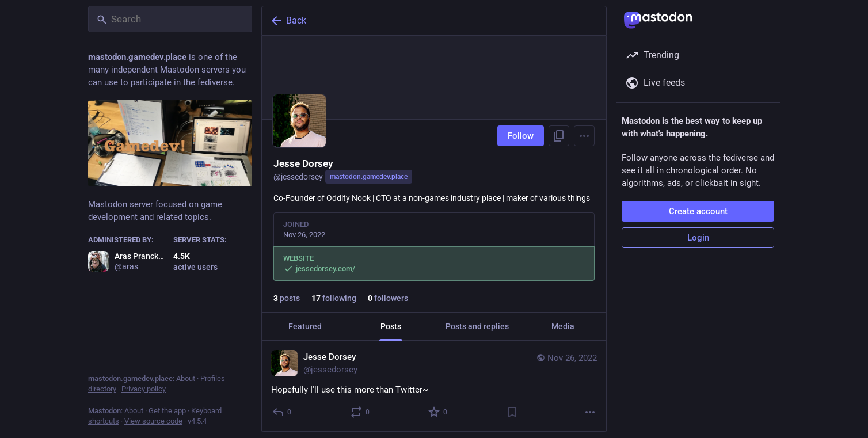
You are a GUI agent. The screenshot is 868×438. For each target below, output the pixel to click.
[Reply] (282, 412)
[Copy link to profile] (559, 136)
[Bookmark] (512, 412)
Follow (521, 136)
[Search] (170, 19)
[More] (590, 412)
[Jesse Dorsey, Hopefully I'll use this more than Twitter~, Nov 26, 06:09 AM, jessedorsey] (434, 386)
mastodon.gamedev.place (369, 177)
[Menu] (584, 136)
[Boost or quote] (361, 412)
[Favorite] (438, 412)
